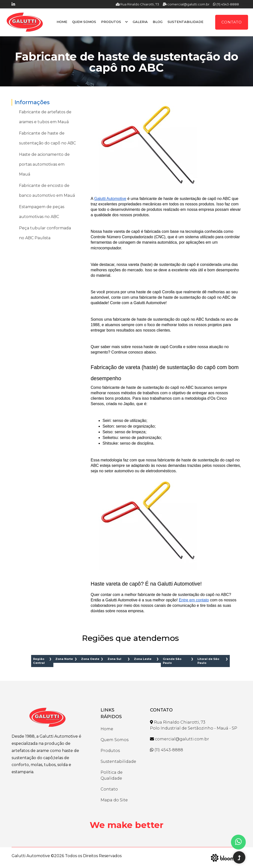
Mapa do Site (114, 800)
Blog (158, 22)
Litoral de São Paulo (208, 661)
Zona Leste (143, 659)
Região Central (39, 661)
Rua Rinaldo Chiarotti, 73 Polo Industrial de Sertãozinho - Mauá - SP (194, 725)
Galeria (140, 22)
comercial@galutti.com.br (186, 4)
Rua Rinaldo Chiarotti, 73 (137, 4)
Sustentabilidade (185, 22)
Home (62, 22)
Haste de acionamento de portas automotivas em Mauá (44, 164)
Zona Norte (64, 659)
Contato (232, 22)
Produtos (114, 22)
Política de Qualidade (112, 775)
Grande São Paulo (172, 661)
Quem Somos (84, 22)
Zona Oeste (90, 659)
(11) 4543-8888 (226, 4)
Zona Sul (114, 659)
